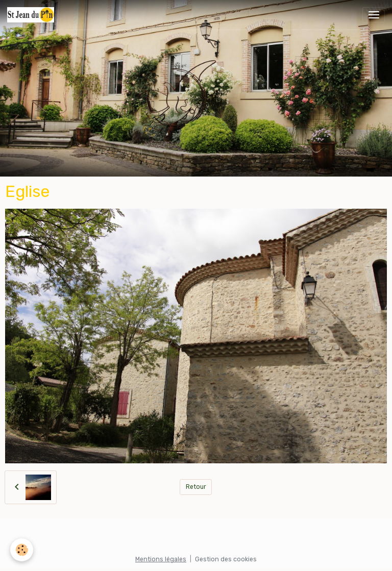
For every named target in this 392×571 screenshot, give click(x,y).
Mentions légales (161, 559)
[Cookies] (22, 550)
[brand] (32, 15)
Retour (196, 487)
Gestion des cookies (226, 559)
